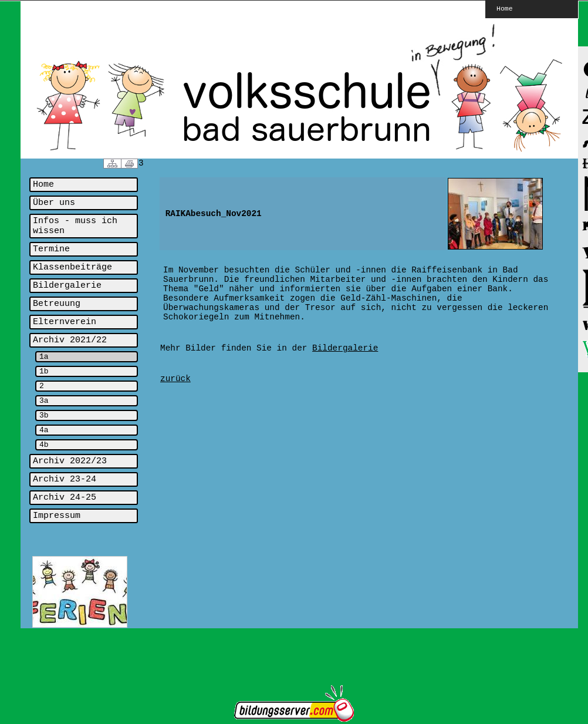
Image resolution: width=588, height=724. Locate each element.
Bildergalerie (67, 286)
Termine (51, 249)
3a (44, 401)
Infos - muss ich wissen (75, 226)
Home (505, 8)
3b (44, 415)
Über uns (54, 203)
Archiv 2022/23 (70, 461)
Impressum (57, 516)
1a (44, 357)
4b (44, 445)
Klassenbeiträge (72, 267)
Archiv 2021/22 (70, 340)
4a (44, 430)
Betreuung (57, 304)
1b (44, 371)
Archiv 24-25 (65, 498)
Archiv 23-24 (65, 479)
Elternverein (65, 322)
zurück (175, 379)
